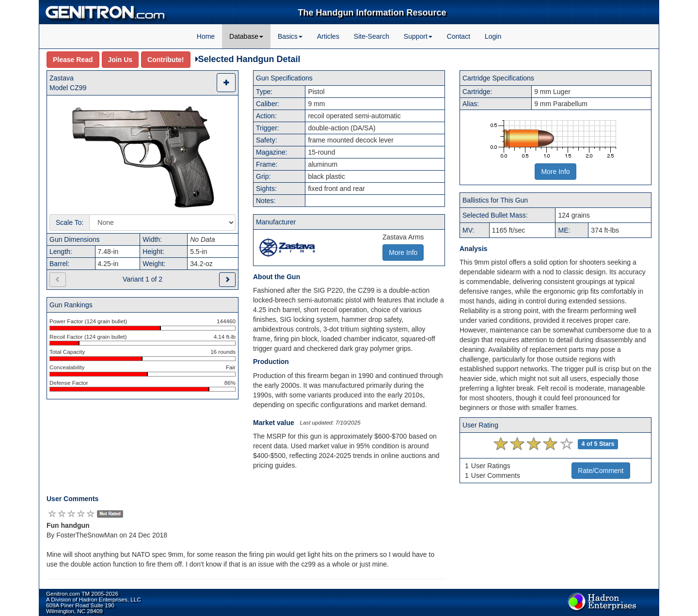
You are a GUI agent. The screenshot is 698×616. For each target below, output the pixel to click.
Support (418, 36)
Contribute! (166, 60)
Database (246, 36)
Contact (459, 36)
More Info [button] (403, 253)
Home (206, 36)
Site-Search (372, 36)
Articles (328, 36)
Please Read (73, 60)
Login (493, 36)
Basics (290, 36)
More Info (555, 172)
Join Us (120, 60)
